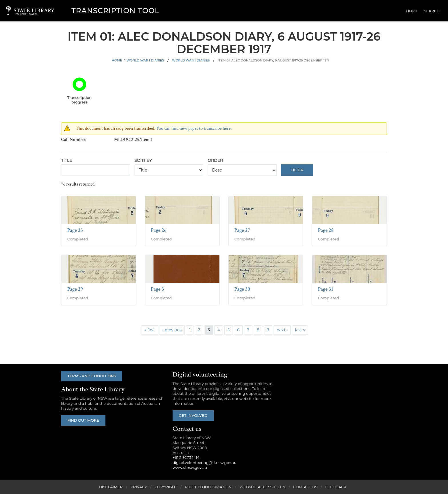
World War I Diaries (145, 60)
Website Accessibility (262, 487)
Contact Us (305, 487)
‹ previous (172, 330)
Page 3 (157, 289)
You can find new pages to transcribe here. (194, 129)
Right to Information (208, 487)
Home (412, 11)
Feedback (336, 487)
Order (215, 160)
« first (150, 330)
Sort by (143, 160)
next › (282, 330)
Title (67, 160)
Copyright (166, 487)
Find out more (83, 420)
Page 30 (242, 289)
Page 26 (159, 230)
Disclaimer (111, 487)
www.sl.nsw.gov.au (190, 467)
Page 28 (326, 230)
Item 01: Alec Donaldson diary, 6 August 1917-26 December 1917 (274, 60)
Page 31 (326, 289)
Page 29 (75, 289)
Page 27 (242, 230)
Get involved (193, 415)
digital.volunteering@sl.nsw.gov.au (205, 463)
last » (300, 330)
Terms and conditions (92, 376)
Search (432, 11)
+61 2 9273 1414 (186, 457)
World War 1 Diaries (191, 60)
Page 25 (75, 230)
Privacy (139, 487)
